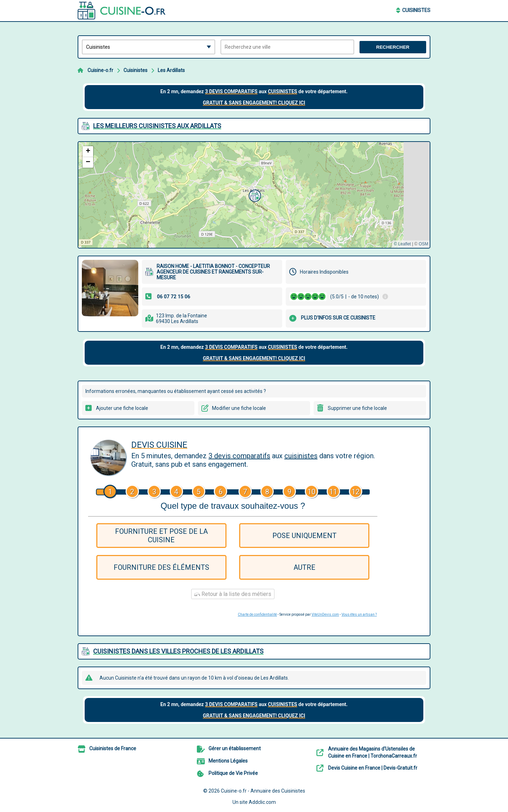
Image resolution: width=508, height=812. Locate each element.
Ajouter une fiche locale (122, 408)
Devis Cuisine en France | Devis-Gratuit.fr (373, 768)
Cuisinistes (416, 10)
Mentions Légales (228, 761)
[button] (254, 195)
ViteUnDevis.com (325, 614)
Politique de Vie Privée (233, 773)
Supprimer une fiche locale (357, 408)
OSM (424, 244)
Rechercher (393, 47)
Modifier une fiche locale (239, 408)
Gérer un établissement (235, 748)
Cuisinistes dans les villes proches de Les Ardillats (178, 651)
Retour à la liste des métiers (233, 594)
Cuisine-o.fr (100, 70)
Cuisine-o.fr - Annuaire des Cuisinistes (263, 791)
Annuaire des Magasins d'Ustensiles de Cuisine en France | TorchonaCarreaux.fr (373, 752)
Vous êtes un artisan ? (359, 614)
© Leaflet (402, 244)
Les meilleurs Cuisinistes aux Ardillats (157, 126)
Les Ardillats (171, 70)
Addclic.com (262, 802)
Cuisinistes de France (113, 748)
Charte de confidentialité (257, 614)
